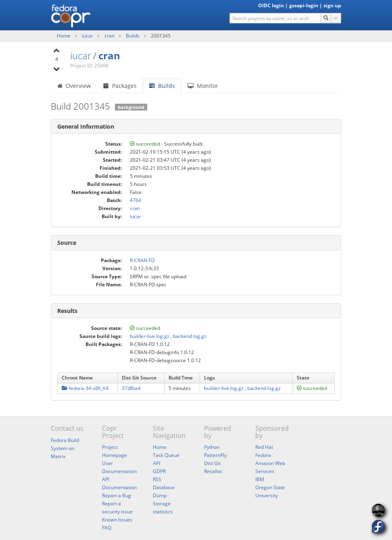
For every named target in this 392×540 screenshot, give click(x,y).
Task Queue (166, 455)
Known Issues (117, 520)
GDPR (159, 471)
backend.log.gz (190, 336)
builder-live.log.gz (150, 336)
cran (110, 36)
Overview (74, 86)
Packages (120, 86)
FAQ (107, 528)
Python (212, 447)
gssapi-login (304, 5)
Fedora (263, 455)
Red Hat (264, 447)
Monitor (203, 86)
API (156, 463)
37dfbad (131, 388)
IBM (260, 479)
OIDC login (271, 5)
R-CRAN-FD (142, 260)
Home (64, 36)
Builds (133, 36)
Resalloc (213, 471)
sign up (332, 5)
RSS (157, 479)
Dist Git (212, 463)
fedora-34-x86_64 (85, 388)
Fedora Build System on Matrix (65, 448)
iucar (88, 36)
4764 (136, 200)
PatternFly (215, 455)
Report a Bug (117, 495)
